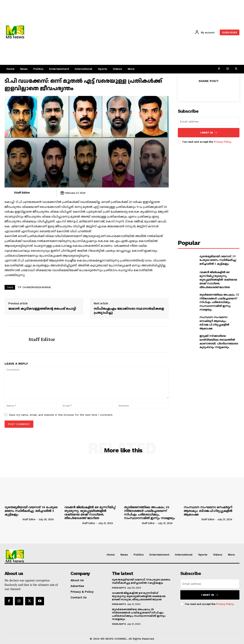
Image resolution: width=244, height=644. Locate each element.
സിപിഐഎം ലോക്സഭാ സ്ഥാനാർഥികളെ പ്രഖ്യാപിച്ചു (129, 311)
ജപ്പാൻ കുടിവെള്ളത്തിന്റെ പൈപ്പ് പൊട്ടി (42, 309)
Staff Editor (22, 193)
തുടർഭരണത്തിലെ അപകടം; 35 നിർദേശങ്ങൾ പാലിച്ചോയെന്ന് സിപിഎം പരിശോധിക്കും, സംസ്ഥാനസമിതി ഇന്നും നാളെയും (219, 302)
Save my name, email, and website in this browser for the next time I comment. (61, 415)
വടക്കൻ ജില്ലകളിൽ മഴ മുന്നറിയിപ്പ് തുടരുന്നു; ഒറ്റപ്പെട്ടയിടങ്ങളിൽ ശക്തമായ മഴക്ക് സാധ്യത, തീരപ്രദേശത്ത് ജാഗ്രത (218, 279)
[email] (209, 121)
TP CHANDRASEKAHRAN (34, 287)
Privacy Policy (222, 142)
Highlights (119, 588)
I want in (209, 133)
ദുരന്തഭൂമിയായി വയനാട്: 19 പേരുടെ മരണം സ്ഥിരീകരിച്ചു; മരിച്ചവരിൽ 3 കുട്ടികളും (218, 260)
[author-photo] (13, 519)
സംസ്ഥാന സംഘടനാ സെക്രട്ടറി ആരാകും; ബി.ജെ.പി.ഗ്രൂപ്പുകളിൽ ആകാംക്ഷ (214, 323)
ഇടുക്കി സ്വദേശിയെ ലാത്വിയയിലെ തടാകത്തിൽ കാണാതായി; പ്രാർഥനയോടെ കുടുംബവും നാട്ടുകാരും (219, 341)
